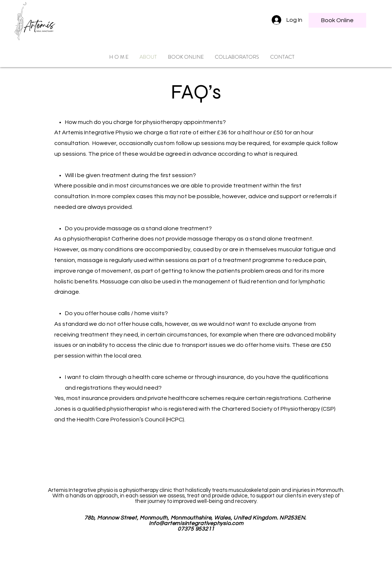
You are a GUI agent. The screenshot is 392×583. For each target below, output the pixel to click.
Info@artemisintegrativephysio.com (196, 523)
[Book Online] (337, 20)
